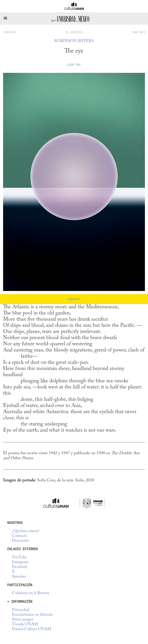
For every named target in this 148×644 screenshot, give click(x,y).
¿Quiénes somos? (26, 531)
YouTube (19, 557)
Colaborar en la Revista (31, 593)
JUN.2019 (139, 32)
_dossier (9, 32)
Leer (74, 65)
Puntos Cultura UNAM (32, 629)
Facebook (19, 567)
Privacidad (21, 610)
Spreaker (19, 577)
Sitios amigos (23, 620)
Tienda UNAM (25, 624)
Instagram (20, 562)
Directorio (20, 541)
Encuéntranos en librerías (32, 615)
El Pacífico (74, 32)
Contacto (20, 536)
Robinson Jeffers (74, 41)
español (74, 299)
